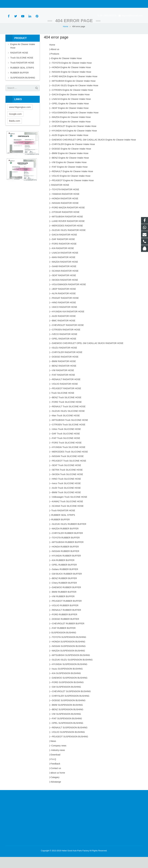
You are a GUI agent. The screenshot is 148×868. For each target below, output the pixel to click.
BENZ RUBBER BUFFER (64, 589)
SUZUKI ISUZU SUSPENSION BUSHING (72, 671)
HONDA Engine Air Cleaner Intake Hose (71, 78)
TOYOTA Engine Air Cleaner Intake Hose (72, 74)
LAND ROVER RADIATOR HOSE (68, 232)
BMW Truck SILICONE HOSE (66, 503)
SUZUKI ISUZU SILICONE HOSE (68, 422)
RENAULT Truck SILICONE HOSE (69, 418)
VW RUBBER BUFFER (63, 607)
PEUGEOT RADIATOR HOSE (67, 399)
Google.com (15, 125)
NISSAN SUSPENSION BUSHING (69, 657)
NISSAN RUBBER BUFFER (66, 562)
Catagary (55, 788)
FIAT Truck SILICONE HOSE (66, 449)
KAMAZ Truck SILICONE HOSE (68, 513)
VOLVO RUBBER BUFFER (65, 617)
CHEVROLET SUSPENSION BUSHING (71, 702)
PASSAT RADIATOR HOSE (65, 309)
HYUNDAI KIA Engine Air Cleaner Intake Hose (74, 142)
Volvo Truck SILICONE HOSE (66, 440)
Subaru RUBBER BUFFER (65, 580)
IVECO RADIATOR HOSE (65, 345)
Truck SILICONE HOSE (63, 404)
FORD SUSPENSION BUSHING (68, 693)
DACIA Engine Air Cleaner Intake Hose (71, 106)
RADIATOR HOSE (60, 196)
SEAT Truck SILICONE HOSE (67, 476)
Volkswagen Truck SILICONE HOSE (70, 508)
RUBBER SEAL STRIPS (63, 526)
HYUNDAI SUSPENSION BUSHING (70, 675)
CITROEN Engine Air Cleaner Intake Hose (72, 101)
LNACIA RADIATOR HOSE (65, 264)
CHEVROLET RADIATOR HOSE (68, 336)
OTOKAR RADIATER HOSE (66, 223)
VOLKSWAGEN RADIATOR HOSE (69, 295)
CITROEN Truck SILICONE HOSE (69, 436)
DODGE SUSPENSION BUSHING (69, 711)
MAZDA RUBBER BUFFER (65, 540)
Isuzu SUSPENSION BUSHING (67, 680)
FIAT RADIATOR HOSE (64, 386)
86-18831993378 (16, 4)
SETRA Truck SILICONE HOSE (67, 481)
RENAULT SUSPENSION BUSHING (70, 739)
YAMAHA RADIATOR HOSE (66, 205)
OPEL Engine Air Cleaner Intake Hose (70, 115)
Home (66, 37)
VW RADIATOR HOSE (63, 381)
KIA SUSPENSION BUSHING (66, 684)
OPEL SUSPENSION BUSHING (68, 734)
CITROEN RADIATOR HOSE (66, 341)
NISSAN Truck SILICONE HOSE (68, 467)
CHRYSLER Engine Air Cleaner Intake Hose (73, 155)
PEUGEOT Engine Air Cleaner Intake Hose (73, 191)
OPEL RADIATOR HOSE (64, 350)
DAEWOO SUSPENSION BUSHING (70, 689)
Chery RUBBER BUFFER (64, 594)
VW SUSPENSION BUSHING (67, 725)
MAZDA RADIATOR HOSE (65, 273)
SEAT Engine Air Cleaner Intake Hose (70, 119)
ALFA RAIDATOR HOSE (64, 305)
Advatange (56, 793)
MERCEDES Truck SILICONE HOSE (70, 463)
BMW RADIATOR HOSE (64, 372)
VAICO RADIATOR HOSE (65, 318)
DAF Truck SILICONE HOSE (66, 445)
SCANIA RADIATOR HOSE (65, 282)
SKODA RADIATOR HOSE (65, 291)
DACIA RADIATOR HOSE (65, 246)
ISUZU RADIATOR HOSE (65, 359)
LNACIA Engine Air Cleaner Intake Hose (71, 110)
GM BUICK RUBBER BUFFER (67, 585)
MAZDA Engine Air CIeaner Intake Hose (71, 128)
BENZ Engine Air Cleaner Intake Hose (70, 169)
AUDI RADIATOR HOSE (64, 327)
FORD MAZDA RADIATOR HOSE (68, 219)
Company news (59, 757)
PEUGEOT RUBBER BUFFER (67, 612)
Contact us (56, 779)
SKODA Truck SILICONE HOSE (68, 485)
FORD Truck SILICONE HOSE (67, 413)
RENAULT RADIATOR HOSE (66, 390)
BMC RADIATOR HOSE (64, 332)
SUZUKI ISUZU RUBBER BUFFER (69, 535)
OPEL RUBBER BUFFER (64, 576)
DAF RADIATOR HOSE (63, 250)
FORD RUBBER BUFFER (65, 626)
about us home (58, 784)
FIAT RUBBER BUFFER (64, 639)
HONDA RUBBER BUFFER (65, 558)
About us (55, 60)
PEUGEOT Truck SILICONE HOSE (69, 472)
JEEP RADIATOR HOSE (64, 300)
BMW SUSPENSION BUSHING (67, 716)
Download (55, 766)
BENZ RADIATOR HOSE (64, 377)
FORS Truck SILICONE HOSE (67, 454)
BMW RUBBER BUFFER (64, 603)
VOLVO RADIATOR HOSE (65, 395)
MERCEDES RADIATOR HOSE (67, 237)
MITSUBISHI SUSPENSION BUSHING (71, 666)
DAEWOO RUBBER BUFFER (67, 598)
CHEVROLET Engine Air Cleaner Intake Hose (74, 137)
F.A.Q (53, 770)
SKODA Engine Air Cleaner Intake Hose (71, 133)
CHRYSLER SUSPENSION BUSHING (71, 707)
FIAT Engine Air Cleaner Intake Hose (70, 178)
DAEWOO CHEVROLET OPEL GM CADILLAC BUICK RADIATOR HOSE (88, 354)
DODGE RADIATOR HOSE (65, 368)
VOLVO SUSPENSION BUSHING (68, 743)
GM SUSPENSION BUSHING (67, 698)
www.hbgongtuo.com (20, 118)
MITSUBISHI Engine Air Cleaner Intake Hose (74, 92)
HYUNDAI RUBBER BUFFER (66, 567)
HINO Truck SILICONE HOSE (67, 490)
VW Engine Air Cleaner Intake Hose (69, 173)
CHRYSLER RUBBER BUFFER (67, 544)
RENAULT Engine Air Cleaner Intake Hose (73, 182)
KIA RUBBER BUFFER (63, 571)
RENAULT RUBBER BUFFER (67, 621)
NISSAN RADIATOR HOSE (65, 214)
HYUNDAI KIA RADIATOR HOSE (68, 323)
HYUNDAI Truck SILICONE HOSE (69, 458)
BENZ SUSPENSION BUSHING (68, 721)
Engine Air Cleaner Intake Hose (66, 69)
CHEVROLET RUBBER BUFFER (68, 635)
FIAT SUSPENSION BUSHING (67, 730)
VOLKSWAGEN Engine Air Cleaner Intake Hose (75, 124)
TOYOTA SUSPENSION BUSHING (69, 648)
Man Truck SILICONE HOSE (66, 427)
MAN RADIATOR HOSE (64, 268)
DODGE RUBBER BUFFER (66, 630)
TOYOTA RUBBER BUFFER (66, 549)
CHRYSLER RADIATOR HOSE (67, 363)
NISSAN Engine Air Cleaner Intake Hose (72, 83)
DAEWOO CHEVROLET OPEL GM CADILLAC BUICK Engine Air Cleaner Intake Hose (94, 151)
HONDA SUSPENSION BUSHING (69, 653)
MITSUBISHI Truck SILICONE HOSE (70, 431)
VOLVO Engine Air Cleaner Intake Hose (71, 187)
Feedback (55, 775)
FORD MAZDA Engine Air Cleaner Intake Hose (75, 87)
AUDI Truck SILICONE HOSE (66, 499)
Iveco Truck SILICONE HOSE (66, 494)
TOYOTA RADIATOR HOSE (66, 201)
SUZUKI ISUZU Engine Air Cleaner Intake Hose (75, 97)
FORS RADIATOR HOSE (64, 255)
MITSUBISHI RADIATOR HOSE (68, 228)
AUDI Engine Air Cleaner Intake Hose (70, 146)
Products (55, 65)
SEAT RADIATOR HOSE (64, 286)
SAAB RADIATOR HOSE (64, 277)
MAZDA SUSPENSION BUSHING (69, 662)
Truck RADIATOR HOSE (63, 522)
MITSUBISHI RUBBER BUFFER (68, 553)
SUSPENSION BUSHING (64, 644)
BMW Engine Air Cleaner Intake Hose (70, 164)
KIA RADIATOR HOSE (63, 259)
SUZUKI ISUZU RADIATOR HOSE (69, 241)
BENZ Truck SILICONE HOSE (67, 409)
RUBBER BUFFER (60, 531)
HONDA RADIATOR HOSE (65, 210)
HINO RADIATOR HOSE (64, 314)
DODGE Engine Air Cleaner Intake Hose (72, 160)
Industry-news (58, 761)
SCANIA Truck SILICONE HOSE (68, 517)
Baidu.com (15, 132)
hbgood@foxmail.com (40, 4)
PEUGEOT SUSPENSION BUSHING (70, 748)
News (53, 752)
